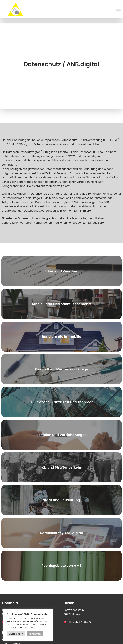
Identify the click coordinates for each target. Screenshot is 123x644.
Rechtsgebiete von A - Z (61, 566)
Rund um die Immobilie (62, 337)
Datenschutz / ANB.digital (61, 533)
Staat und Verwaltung (61, 500)
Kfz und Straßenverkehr (61, 467)
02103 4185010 (82, 622)
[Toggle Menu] (119, 9)
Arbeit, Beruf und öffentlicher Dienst (62, 304)
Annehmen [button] (35, 634)
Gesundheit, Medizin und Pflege (62, 369)
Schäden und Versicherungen (62, 435)
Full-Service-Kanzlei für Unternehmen (61, 402)
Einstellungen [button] (16, 634)
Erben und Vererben (62, 271)
